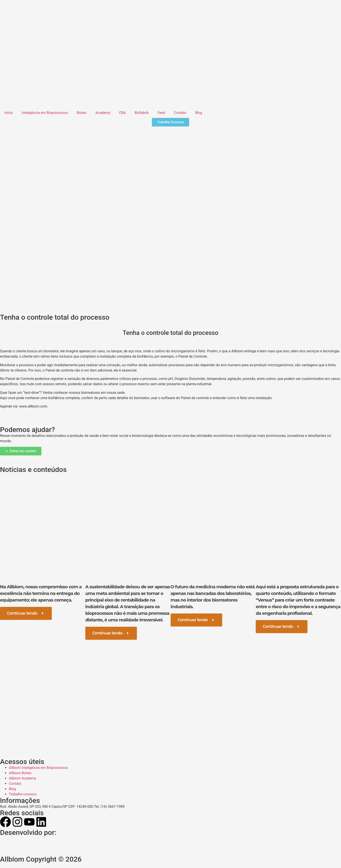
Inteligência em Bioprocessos (45, 113)
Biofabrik (142, 113)
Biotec (82, 113)
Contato (180, 113)
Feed (161, 113)
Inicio (9, 113)
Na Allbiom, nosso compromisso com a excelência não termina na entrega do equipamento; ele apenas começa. (41, 593)
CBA (122, 113)
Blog (199, 113)
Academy (103, 113)
